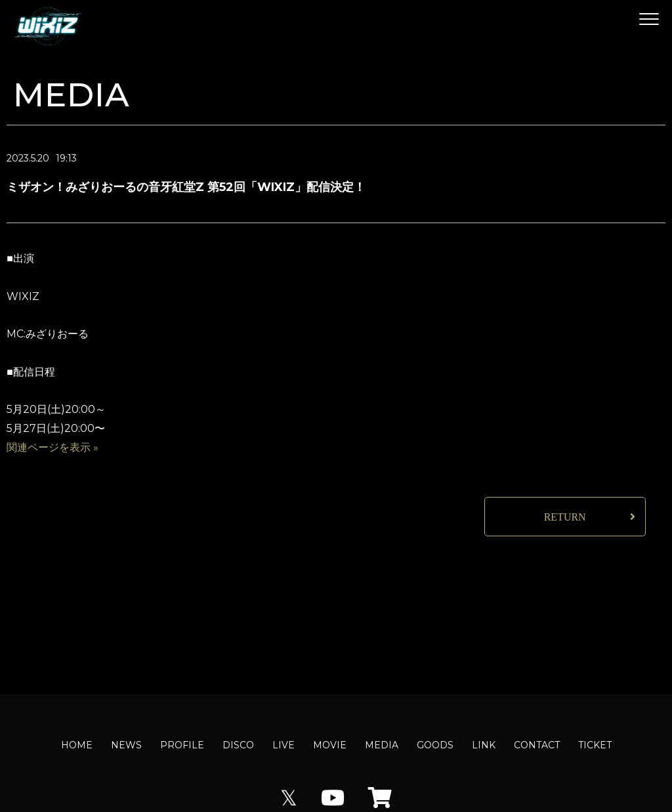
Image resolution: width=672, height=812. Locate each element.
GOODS (435, 745)
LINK (484, 745)
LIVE (283, 745)
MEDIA (382, 745)
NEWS (126, 745)
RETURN (565, 517)
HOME (77, 745)
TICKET (595, 745)
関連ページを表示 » (52, 447)
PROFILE (182, 745)
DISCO (238, 745)
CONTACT (537, 745)
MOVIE (330, 745)
